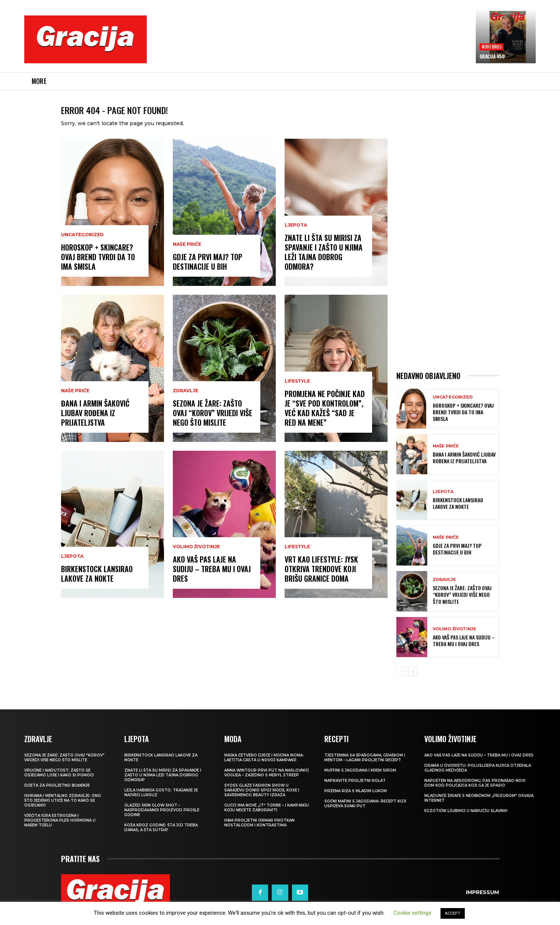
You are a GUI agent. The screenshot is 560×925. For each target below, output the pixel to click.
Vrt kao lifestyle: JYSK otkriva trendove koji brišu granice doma (321, 578)
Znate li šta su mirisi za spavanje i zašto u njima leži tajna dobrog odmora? (324, 261)
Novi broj (491, 47)
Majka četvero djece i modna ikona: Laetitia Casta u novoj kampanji (264, 766)
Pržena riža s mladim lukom (356, 800)
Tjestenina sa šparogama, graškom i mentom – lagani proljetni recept (365, 766)
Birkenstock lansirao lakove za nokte (97, 582)
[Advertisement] (311, 45)
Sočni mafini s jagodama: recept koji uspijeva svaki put (365, 812)
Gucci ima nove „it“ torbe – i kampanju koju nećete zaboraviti (267, 816)
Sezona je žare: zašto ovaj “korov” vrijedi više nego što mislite (213, 422)
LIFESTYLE (297, 390)
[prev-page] (401, 680)
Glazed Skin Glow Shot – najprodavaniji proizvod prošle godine (162, 819)
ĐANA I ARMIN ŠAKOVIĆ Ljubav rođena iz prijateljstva (95, 422)
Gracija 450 (492, 56)
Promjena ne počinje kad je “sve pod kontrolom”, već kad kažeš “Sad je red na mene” (325, 417)
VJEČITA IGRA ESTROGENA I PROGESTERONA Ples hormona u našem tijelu (60, 829)
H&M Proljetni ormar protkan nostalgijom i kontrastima (259, 832)
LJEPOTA (72, 565)
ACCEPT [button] (453, 913)
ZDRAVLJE (186, 400)
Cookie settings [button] (412, 913)
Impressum (482, 901)
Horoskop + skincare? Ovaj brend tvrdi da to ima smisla (98, 266)
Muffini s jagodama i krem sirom (360, 779)
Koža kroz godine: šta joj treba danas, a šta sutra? (161, 836)
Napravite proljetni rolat (355, 789)
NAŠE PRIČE (75, 400)
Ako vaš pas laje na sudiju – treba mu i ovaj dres (212, 578)
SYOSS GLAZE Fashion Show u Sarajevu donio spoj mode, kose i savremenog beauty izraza (262, 799)
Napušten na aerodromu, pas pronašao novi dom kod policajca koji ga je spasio (475, 792)
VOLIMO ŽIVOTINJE (196, 556)
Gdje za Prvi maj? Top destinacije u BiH (208, 270)
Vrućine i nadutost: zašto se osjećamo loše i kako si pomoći (59, 782)
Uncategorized (82, 244)
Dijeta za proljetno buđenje (57, 794)
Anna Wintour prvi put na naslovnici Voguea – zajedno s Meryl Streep (267, 782)
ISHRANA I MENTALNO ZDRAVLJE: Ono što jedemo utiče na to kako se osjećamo (63, 809)
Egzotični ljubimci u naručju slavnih (466, 820)
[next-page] (413, 680)
